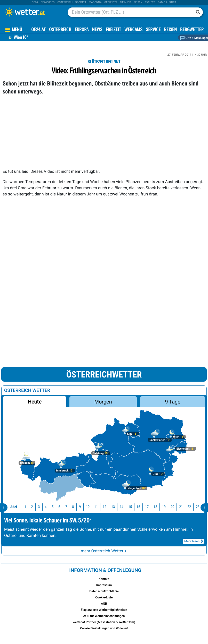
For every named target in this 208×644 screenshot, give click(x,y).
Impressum (104, 585)
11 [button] (96, 507)
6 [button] (59, 507)
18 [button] (155, 507)
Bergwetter (192, 30)
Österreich (65, 2)
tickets (150, 2)
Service (153, 30)
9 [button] (80, 507)
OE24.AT (39, 30)
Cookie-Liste (104, 597)
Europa (82, 30)
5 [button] (53, 507)
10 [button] (88, 507)
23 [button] (198, 507)
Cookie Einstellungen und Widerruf (104, 628)
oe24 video (48, 2)
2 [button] (32, 507)
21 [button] (181, 507)
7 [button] (66, 507)
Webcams (133, 30)
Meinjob (126, 2)
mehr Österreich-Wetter (104, 551)
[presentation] (4, 508)
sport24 (81, 2)
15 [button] (130, 507)
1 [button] (25, 507)
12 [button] (105, 507)
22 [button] (189, 507)
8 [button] (73, 507)
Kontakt (104, 579)
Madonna (95, 2)
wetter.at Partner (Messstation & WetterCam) (104, 622)
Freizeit (113, 30)
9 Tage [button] (173, 402)
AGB (104, 604)
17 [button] (147, 507)
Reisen (138, 2)
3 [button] (39, 507)
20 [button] (172, 507)
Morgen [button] (103, 402)
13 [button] (113, 507)
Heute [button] (34, 402)
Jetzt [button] (13, 507)
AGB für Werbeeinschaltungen (104, 616)
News (97, 30)
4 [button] (46, 507)
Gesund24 (111, 2)
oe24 (35, 2)
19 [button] (164, 507)
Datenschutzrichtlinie (104, 591)
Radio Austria (167, 2)
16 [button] (138, 507)
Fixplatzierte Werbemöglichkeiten (104, 610)
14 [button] (122, 507)
